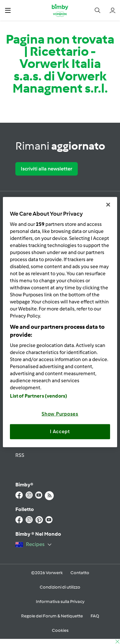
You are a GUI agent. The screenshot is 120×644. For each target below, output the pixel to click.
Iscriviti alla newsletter (47, 169)
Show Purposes (60, 414)
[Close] (108, 205)
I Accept (60, 432)
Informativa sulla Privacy (60, 602)
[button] (8, 10)
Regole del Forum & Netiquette (52, 616)
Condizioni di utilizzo (60, 587)
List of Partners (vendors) (39, 396)
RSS (20, 455)
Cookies (60, 630)
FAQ (95, 616)
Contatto (80, 573)
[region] (60, 322)
